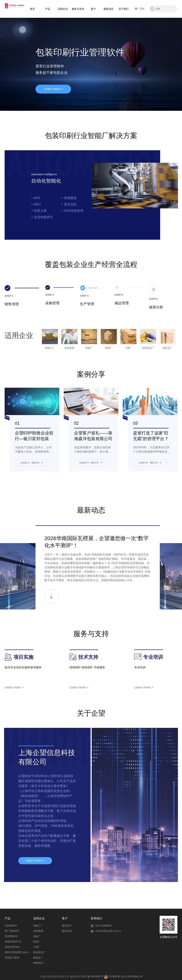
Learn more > (53, 89)
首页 (32, 9)
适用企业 (63, 9)
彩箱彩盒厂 (39, 952)
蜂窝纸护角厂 (40, 963)
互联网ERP (11, 926)
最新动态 (108, 9)
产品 (48, 9)
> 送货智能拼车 (42, 220)
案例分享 (67, 931)
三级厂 (37, 947)
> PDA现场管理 (72, 214)
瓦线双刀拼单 (12, 958)
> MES (36, 207)
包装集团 (38, 931)
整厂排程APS (12, 931)
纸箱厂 (37, 942)
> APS (36, 201)
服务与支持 (78, 9)
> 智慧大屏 (39, 214)
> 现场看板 (69, 201)
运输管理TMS (12, 947)
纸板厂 (37, 936)
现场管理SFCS (13, 942)
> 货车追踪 (69, 207)
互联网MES (11, 936)
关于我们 (124, 9)
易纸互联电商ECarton (17, 952)
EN (142, 9)
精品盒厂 (38, 958)
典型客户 (67, 926)
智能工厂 (38, 926)
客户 (93, 9)
